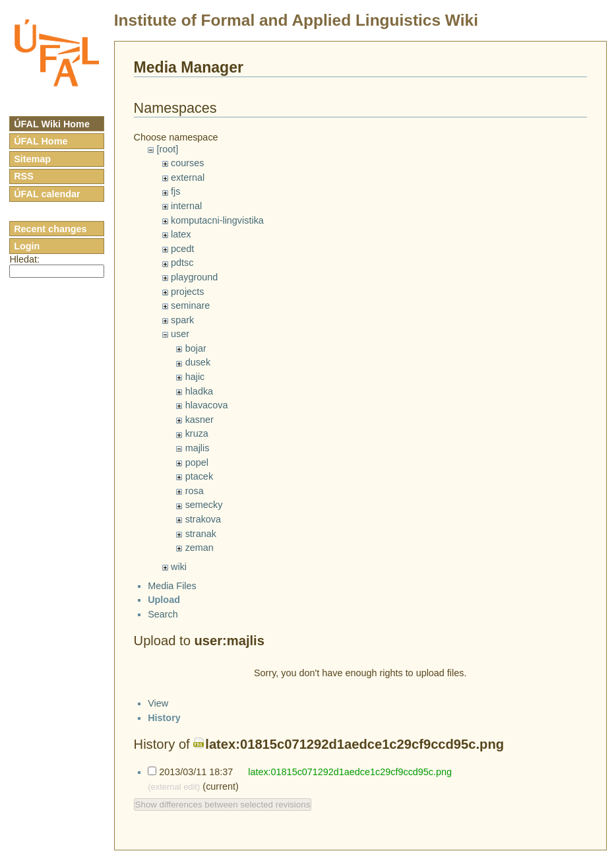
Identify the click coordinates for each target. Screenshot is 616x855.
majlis (198, 448)
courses (187, 163)
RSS (24, 176)
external (188, 177)
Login (27, 246)
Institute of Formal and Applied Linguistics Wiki (296, 20)
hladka (199, 391)
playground (194, 277)
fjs (175, 191)
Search (163, 625)
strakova (203, 519)
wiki (179, 567)
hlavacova (207, 405)
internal (186, 206)
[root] (167, 149)
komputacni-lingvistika (217, 220)
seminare (190, 305)
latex (181, 234)
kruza (197, 433)
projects (187, 292)
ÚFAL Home (41, 141)
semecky (204, 505)
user (180, 334)
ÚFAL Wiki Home (52, 124)
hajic (195, 377)
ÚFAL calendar (47, 194)
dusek (198, 362)
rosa (195, 491)
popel (197, 462)
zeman (200, 548)
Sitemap (32, 159)
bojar (196, 348)
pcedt (182, 249)
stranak (201, 534)
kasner (200, 420)
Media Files (172, 597)
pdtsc (182, 263)
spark (182, 320)
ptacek (199, 476)
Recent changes (50, 229)
